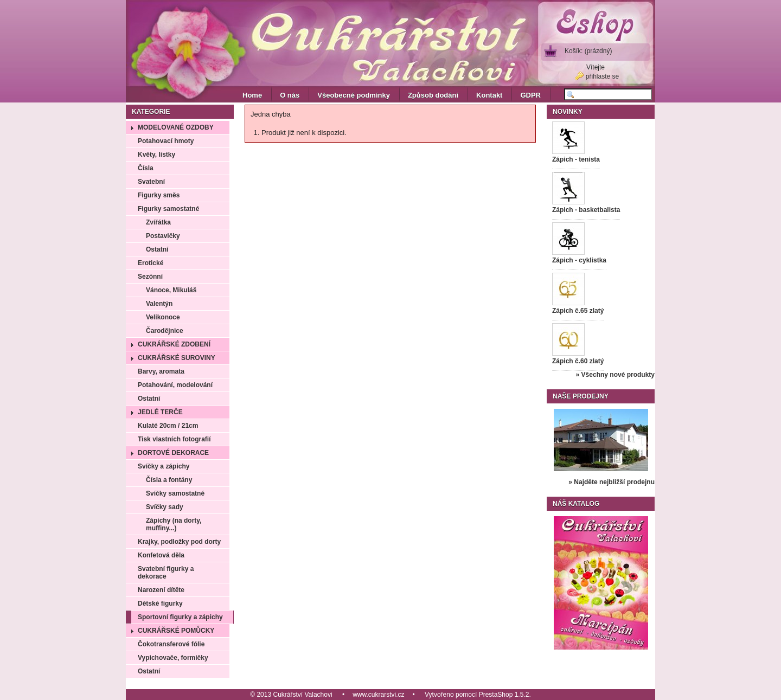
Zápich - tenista (576, 159)
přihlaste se (602, 76)
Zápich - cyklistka (579, 260)
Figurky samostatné (168, 209)
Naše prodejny (581, 396)
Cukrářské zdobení (174, 344)
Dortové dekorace (173, 453)
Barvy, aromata (161, 371)
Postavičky (163, 236)
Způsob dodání (433, 95)
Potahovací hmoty (166, 141)
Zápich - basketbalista (586, 210)
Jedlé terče (160, 412)
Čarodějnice (165, 331)
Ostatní (157, 249)
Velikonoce (163, 317)
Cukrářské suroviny (177, 358)
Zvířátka (158, 222)
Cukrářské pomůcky (176, 631)
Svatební (151, 182)
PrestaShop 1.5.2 (504, 695)
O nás (290, 95)
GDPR (530, 95)
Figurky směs (159, 195)
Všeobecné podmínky (354, 95)
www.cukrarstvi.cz (378, 695)
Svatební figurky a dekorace (166, 573)
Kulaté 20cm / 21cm (168, 426)
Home (252, 95)
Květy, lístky (156, 155)
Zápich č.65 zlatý (578, 311)
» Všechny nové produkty (615, 375)
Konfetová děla (161, 555)
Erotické (151, 263)
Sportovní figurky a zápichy (180, 617)
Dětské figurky (160, 603)
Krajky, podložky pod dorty (179, 542)
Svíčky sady (165, 507)
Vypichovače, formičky (173, 658)
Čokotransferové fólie (171, 644)
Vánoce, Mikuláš (171, 290)
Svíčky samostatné (175, 493)
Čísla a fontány (169, 480)
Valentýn (159, 304)
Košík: (588, 51)
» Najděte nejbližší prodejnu (612, 482)
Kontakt (489, 95)
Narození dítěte (161, 590)
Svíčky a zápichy (164, 466)
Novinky (568, 112)
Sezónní (150, 277)
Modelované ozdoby (176, 127)
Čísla (146, 168)
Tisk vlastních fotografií (174, 439)
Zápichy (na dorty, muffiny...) (174, 524)
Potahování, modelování (175, 385)
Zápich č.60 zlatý (578, 361)
